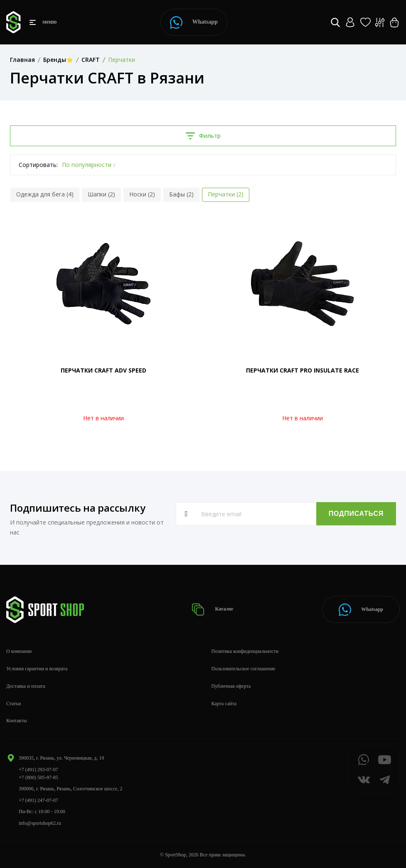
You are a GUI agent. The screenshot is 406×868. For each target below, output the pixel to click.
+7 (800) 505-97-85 (38, 777)
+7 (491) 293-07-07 (38, 770)
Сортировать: (38, 165)
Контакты (17, 721)
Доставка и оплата (26, 686)
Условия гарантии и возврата (37, 669)
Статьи (14, 704)
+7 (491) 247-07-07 (38, 800)
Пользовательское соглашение (244, 669)
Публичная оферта (231, 686)
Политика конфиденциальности (245, 651)
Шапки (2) (101, 194)
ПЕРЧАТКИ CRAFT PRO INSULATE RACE (303, 370)
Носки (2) (142, 194)
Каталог (213, 609)
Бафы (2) (181, 194)
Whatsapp (194, 22)
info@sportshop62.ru (40, 823)
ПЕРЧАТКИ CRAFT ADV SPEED (103, 370)
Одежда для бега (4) (45, 194)
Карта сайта (224, 704)
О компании (19, 651)
